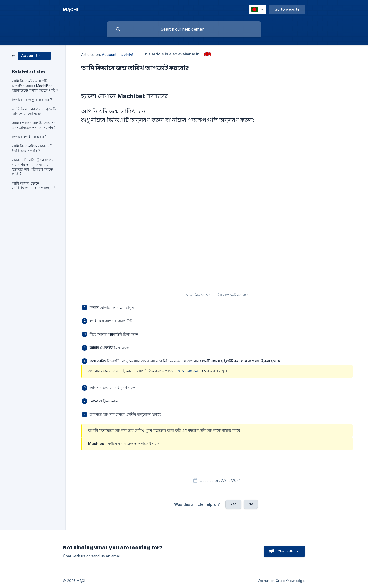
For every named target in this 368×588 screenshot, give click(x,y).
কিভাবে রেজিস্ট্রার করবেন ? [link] (32, 100)
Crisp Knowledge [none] (290, 581)
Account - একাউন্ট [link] (117, 55)
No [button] (251, 504)
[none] (70, 10)
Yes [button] (233, 504)
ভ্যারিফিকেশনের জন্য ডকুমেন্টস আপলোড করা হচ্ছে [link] (35, 111)
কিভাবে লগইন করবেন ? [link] (29, 137)
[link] (31, 55)
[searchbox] (184, 29)
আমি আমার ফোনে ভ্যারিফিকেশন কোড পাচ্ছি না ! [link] (34, 186)
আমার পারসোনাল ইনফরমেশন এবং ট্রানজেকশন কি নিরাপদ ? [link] (34, 125)
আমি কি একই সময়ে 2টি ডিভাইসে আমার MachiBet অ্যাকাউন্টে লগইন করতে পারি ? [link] (35, 86)
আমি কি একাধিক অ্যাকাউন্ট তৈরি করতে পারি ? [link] (32, 148)
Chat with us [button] (288, 551)
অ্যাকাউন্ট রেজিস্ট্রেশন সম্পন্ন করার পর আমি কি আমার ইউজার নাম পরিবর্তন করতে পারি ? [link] (33, 167)
